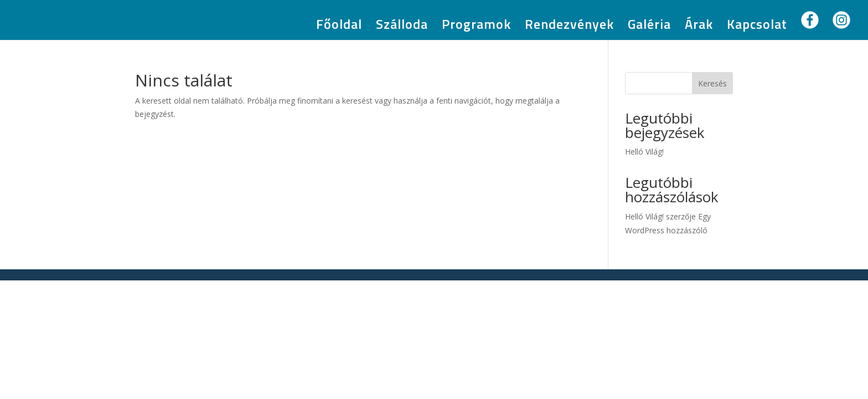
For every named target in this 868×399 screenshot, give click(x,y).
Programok (476, 27)
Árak (699, 27)
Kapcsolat (757, 27)
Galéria (649, 27)
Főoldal (339, 27)
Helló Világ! (644, 152)
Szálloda (402, 27)
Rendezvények (569, 27)
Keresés (712, 83)
